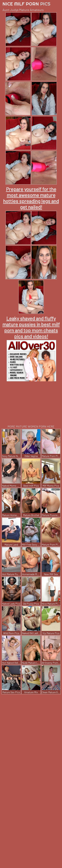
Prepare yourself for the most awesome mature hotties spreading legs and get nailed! (31, 198)
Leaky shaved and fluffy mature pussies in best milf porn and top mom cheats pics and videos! (31, 327)
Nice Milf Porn (26, 4)
